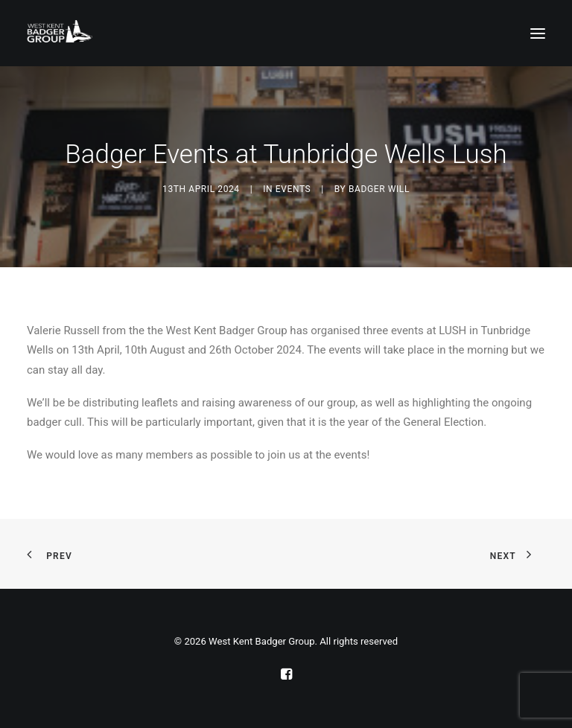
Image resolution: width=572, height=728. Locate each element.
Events (293, 189)
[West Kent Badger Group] (60, 33)
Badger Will (379, 189)
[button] (538, 33)
